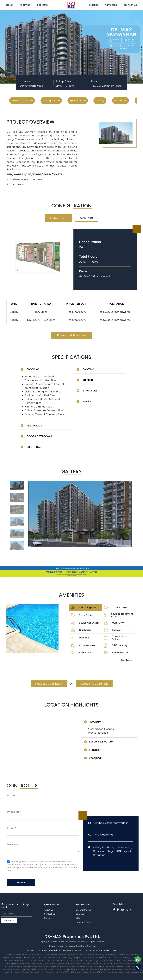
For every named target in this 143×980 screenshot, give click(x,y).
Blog (78, 918)
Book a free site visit (94, 684)
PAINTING (85, 369)
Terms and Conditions (75, 946)
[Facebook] (114, 910)
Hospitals (92, 722)
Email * (11, 828)
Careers (93, 5)
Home (9, 5)
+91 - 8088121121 (103, 835)
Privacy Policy (56, 946)
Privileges (111, 5)
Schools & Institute (98, 742)
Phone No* (14, 812)
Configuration (51, 101)
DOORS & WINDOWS (36, 436)
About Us (25, 5)
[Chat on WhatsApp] (138, 959)
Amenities (121, 101)
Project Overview (22, 101)
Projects (42, 5)
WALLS (84, 401)
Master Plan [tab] (58, 218)
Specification (78, 101)
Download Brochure (72, 335)
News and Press (83, 922)
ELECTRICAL (31, 447)
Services (80, 914)
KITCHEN (85, 380)
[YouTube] (122, 910)
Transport (93, 750)
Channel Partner (84, 910)
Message (13, 844)
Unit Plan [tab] (87, 218)
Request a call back (49, 684)
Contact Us (130, 5)
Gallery (100, 101)
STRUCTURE (87, 391)
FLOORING (30, 369)
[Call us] (138, 967)
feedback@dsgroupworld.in (111, 823)
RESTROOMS (31, 426)
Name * (12, 795)
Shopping (92, 758)
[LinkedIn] (118, 910)
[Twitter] (127, 910)
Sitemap (91, 946)
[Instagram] (131, 910)
